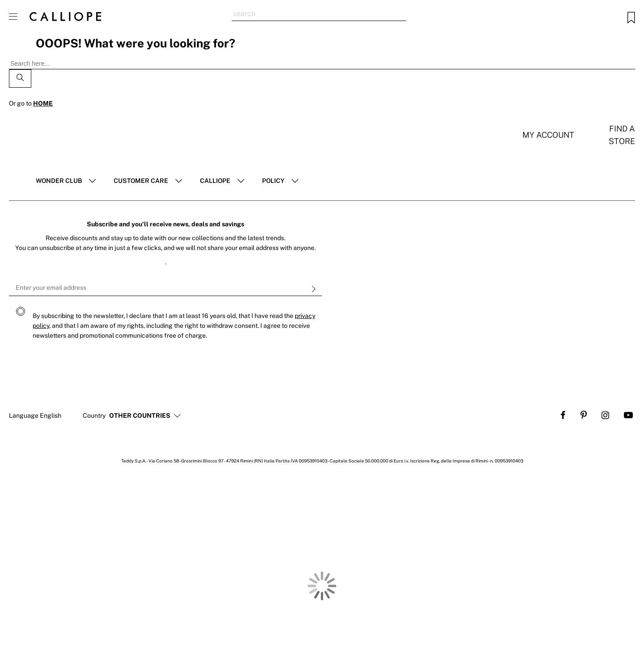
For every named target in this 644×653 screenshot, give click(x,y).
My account (548, 135)
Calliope (215, 181)
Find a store (622, 135)
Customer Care (141, 181)
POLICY (273, 181)
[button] (140, 416)
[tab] (66, 181)
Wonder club (59, 181)
